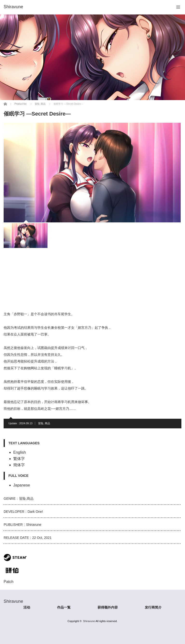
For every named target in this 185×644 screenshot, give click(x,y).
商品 (47, 423)
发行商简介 (153, 607)
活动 (27, 607)
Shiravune (89, 621)
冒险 (41, 423)
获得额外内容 (108, 607)
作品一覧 (64, 607)
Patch (9, 582)
